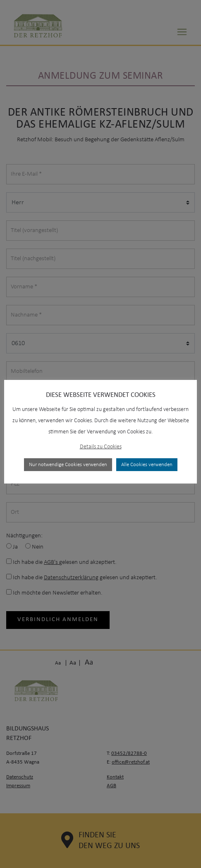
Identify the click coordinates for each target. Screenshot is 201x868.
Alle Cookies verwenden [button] (147, 465)
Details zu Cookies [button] (101, 447)
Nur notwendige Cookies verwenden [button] (68, 465)
